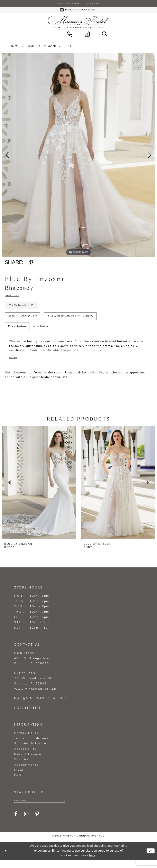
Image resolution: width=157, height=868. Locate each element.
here (92, 863)
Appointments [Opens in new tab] (26, 772)
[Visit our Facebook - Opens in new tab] (16, 822)
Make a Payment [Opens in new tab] (29, 761)
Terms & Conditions (31, 746)
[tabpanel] (78, 157)
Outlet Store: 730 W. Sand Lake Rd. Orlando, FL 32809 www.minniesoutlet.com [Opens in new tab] (36, 688)
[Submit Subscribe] (64, 808)
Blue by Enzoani (41, 48)
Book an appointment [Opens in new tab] (26, 322)
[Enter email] (40, 808)
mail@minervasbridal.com (40, 706)
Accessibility (25, 756)
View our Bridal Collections (78, 4)
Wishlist (21, 767)
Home (15, 48)
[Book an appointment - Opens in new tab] (78, 11)
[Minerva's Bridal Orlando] (78, 24)
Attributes (41, 333)
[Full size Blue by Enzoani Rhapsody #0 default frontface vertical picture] (78, 157)
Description (17, 333)
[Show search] (105, 36)
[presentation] (39, 490)
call (78, 380)
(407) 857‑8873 (28, 715)
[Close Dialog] (6, 859)
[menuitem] (52, 36)
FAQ (18, 783)
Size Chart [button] (14, 297)
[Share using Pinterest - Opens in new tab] (31, 264)
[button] (52, 36)
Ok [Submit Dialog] (150, 859)
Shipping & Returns (31, 751)
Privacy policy (26, 740)
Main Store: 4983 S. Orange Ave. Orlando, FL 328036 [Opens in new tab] (32, 666)
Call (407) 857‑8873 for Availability (84, 322)
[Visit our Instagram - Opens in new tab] (27, 822)
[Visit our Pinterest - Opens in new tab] (38, 822)
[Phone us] (70, 36)
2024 (67, 48)
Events (20, 777)
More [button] (14, 364)
